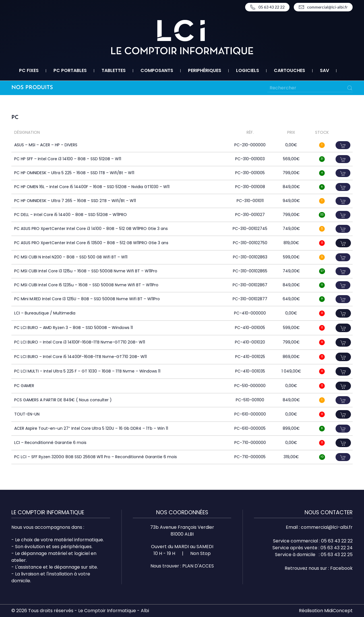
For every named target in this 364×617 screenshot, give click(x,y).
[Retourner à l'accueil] (182, 37)
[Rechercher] (310, 88)
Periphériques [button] (205, 70)
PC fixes (29, 70)
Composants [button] (157, 70)
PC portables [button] (70, 70)
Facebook (341, 568)
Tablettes (114, 70)
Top (350, 603)
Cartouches (289, 70)
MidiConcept (338, 611)
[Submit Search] (350, 88)
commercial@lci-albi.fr (323, 7)
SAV (324, 70)
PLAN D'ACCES (198, 566)
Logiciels (248, 70)
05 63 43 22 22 (267, 7)
